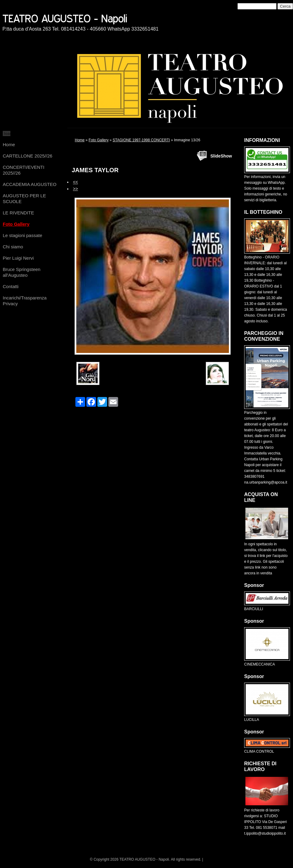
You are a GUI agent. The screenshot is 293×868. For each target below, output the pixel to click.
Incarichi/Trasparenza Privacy (25, 301)
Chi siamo (13, 247)
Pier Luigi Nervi (18, 258)
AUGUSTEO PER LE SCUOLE (24, 198)
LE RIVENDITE (18, 213)
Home (9, 145)
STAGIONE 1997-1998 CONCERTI (141, 140)
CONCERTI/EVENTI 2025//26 (24, 170)
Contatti (11, 286)
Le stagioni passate (22, 235)
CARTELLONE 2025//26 (27, 156)
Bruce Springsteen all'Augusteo (22, 272)
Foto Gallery (16, 224)
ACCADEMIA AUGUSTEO (30, 184)
